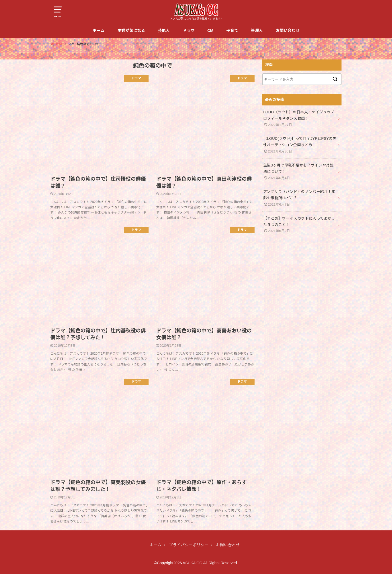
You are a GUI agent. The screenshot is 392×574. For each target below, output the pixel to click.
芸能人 (164, 31)
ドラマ (189, 31)
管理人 (257, 31)
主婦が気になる (131, 31)
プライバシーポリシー (189, 545)
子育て (232, 31)
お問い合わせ (288, 31)
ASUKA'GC (192, 563)
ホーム (98, 31)
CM (210, 31)
